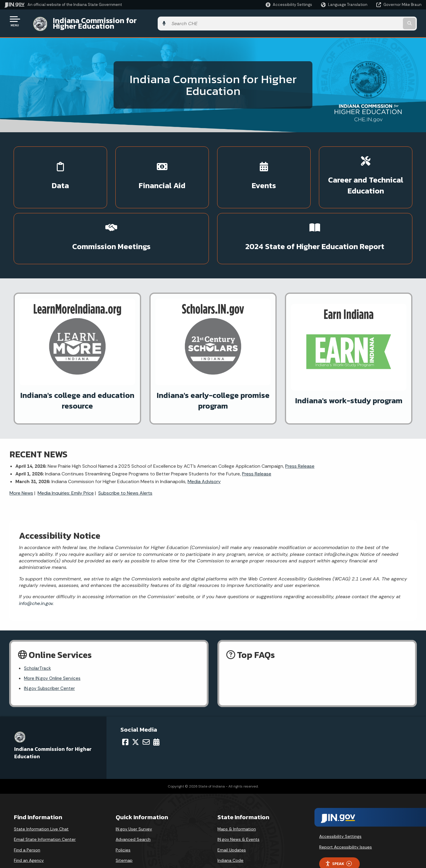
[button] (289, 5)
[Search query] (373, 21)
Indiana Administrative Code (245, 833)
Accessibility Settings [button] (340, 798)
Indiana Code (230, 822)
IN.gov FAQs (127, 833)
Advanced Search (133, 801)
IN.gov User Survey (134, 791)
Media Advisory (204, 442)
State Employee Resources (143, 844)
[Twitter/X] (135, 704)
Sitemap (124, 822)
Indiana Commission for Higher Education (120, 21)
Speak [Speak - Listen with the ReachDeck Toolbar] (338, 826)
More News (21, 454)
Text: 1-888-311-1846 (35, 844)
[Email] (146, 704)
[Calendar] (156, 704)
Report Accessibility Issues (346, 809)
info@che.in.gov (36, 564)
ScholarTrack (38, 630)
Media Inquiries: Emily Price (66, 454)
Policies (123, 812)
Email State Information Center (45, 801)
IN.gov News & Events (238, 801)
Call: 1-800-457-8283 (35, 833)
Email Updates (232, 812)
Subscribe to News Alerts (125, 454)
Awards (225, 844)
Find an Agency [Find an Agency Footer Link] (29, 822)
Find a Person (27, 812)
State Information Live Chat (41, 791)
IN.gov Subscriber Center (50, 650)
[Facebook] (125, 704)
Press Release (300, 427)
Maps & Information (237, 791)
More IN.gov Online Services (53, 640)
